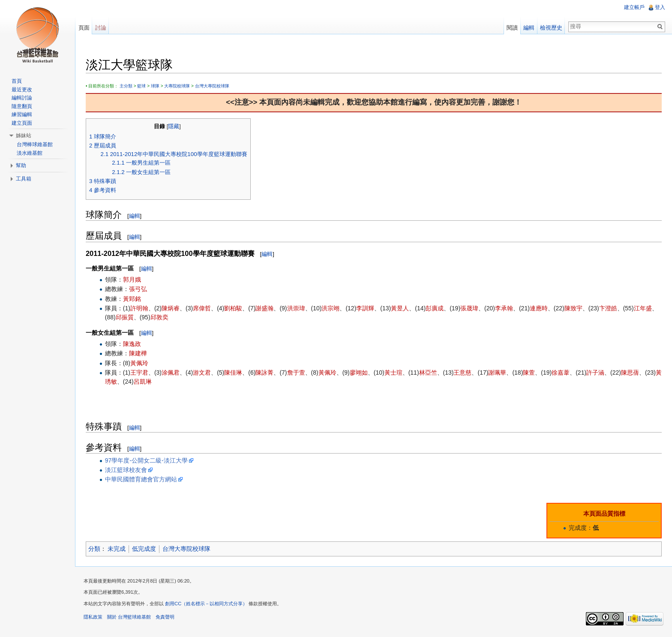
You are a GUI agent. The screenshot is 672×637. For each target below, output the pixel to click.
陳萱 (529, 373)
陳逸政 (132, 344)
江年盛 (643, 308)
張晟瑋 (470, 308)
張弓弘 (138, 289)
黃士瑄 (394, 373)
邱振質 (125, 317)
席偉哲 (202, 308)
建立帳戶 (634, 7)
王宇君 (140, 373)
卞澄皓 (609, 308)
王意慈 (463, 373)
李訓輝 (366, 308)
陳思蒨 (630, 373)
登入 (660, 7)
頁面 (84, 28)
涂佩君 (171, 373)
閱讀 (512, 28)
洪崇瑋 (297, 308)
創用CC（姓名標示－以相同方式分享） (207, 604)
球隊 (156, 86)
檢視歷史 (551, 28)
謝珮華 (498, 373)
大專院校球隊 (177, 86)
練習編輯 (22, 114)
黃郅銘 (132, 299)
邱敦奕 (160, 317)
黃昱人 (400, 308)
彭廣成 (435, 308)
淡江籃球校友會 (126, 470)
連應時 (539, 308)
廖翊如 (359, 373)
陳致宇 (574, 308)
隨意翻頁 (22, 106)
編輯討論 (22, 98)
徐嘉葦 (561, 373)
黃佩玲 (140, 363)
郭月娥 (132, 279)
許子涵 (596, 373)
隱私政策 (93, 617)
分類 (95, 549)
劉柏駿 (234, 308)
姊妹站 (24, 135)
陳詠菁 (265, 373)
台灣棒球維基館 (35, 144)
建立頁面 (22, 123)
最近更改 (22, 90)
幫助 (21, 165)
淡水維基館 (30, 153)
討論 (101, 28)
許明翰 (140, 308)
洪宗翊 (331, 308)
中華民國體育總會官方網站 (141, 479)
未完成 (117, 549)
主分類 (126, 86)
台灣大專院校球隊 (213, 86)
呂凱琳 (149, 382)
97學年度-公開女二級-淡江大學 (147, 460)
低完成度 (145, 549)
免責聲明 (165, 617)
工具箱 (24, 179)
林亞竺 (429, 373)
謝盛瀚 (265, 308)
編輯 (135, 216)
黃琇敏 (114, 382)
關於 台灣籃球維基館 (129, 617)
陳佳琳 (234, 373)
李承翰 (504, 308)
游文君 (202, 373)
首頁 (17, 81)
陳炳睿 (171, 308)
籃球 (142, 86)
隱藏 (174, 126)
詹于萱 (297, 373)
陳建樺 (138, 353)
